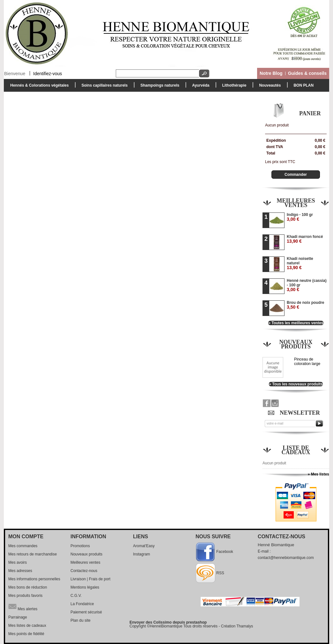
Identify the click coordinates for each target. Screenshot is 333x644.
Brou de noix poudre (305, 305)
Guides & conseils (307, 73)
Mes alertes (23, 606)
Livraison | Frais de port (90, 579)
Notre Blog (271, 73)
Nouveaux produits (296, 344)
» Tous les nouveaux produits (296, 384)
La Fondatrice (82, 604)
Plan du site (81, 620)
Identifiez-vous (48, 73)
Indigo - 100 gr (300, 217)
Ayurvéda (199, 87)
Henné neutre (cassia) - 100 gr (307, 285)
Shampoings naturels (158, 87)
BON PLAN (303, 85)
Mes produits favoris (25, 596)
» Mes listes (318, 474)
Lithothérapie (233, 87)
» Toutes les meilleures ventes (296, 323)
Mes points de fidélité (26, 634)
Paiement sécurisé (86, 612)
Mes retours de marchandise (33, 554)
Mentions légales (85, 587)
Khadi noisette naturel (300, 263)
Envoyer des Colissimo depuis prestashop (168, 622)
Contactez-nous (84, 571)
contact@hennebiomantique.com (286, 558)
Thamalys (245, 626)
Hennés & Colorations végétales (38, 87)
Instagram (141, 554)
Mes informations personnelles (34, 579)
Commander (296, 175)
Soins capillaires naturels (103, 87)
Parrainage (18, 617)
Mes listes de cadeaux (27, 626)
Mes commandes (23, 546)
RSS (220, 573)
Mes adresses (20, 571)
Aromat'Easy (144, 546)
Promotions (80, 546)
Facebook (225, 552)
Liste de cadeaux (296, 450)
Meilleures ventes (296, 203)
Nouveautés (270, 85)
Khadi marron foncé (305, 239)
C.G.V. (76, 596)
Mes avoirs (18, 562)
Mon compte (26, 537)
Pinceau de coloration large (307, 361)
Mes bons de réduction (28, 587)
